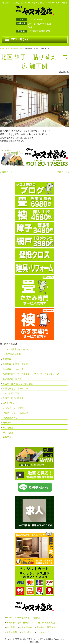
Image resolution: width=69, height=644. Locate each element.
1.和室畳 (7, 359)
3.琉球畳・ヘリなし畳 (13, 369)
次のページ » (63, 172)
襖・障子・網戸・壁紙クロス (20, 623)
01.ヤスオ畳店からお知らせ (15, 48)
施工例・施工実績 (46, 623)
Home (2, 48)
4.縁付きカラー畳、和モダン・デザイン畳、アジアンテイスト (32, 374)
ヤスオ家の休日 (10, 418)
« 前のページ (6, 172)
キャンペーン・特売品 (13, 408)
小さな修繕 (8, 428)
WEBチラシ (9, 403)
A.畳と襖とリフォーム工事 (16, 388)
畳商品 (37, 618)
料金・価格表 (26, 627)
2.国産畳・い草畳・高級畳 (15, 364)
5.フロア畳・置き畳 (12, 379)
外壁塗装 (7, 423)
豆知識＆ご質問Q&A (46, 627)
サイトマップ (43, 632)
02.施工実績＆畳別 (12, 354)
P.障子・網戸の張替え (13, 398)
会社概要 (10, 627)
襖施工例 (7, 437)
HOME (9, 618)
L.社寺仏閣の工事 (11, 393)
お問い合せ (27, 632)
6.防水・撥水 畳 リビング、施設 (18, 384)
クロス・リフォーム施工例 (16, 413)
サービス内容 (23, 618)
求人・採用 (8, 433)
